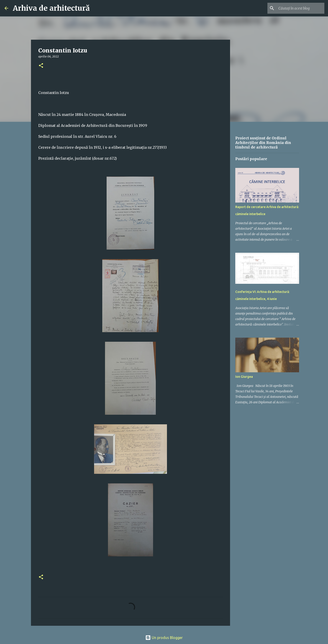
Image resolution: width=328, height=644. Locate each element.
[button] (41, 66)
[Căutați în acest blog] (300, 8)
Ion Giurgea (244, 377)
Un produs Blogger (164, 638)
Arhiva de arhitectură (51, 8)
